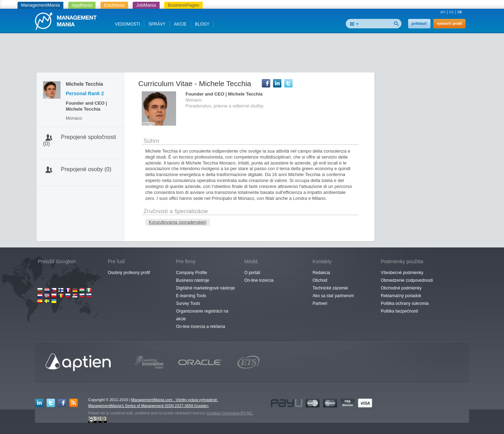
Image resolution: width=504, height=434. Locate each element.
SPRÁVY (157, 24)
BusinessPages (183, 5)
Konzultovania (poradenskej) (178, 222)
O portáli (252, 273)
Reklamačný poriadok (401, 296)
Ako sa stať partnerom (333, 296)
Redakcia (321, 273)
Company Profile (192, 273)
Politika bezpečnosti (399, 311)
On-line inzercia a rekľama (201, 327)
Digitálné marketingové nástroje (205, 288)
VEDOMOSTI (127, 24)
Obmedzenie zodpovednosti (407, 280)
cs (451, 12)
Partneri (320, 303)
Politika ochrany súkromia (405, 303)
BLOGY (202, 24)
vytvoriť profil (449, 23)
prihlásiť (419, 23)
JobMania (146, 5)
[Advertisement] (252, 54)
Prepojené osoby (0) (86, 169)
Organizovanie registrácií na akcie (202, 315)
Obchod (320, 280)
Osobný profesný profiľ (129, 273)
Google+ (202, 406)
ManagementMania (40, 5)
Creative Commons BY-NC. (230, 413)
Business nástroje (193, 280)
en (443, 12)
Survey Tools (188, 303)
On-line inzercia (259, 280)
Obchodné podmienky (401, 288)
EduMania (114, 5)
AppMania (82, 5)
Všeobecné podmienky (402, 273)
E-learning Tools (191, 296)
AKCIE (180, 24)
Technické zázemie (330, 288)
